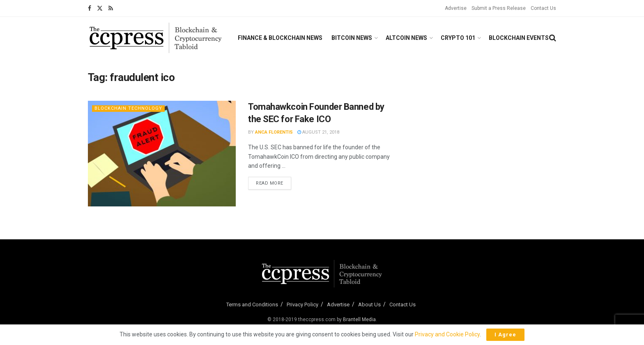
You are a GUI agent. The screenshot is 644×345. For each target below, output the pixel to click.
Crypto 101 (458, 38)
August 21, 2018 (318, 132)
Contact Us (543, 8)
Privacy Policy (302, 304)
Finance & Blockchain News (280, 38)
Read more (274, 183)
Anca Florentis (274, 132)
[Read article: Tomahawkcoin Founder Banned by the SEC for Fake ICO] (162, 154)
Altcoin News (406, 38)
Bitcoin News (352, 38)
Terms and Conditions (252, 304)
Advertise (456, 8)
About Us (369, 304)
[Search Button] (553, 38)
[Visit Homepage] (156, 38)
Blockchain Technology (128, 108)
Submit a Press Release (499, 8)
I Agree (505, 335)
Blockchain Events (519, 38)
